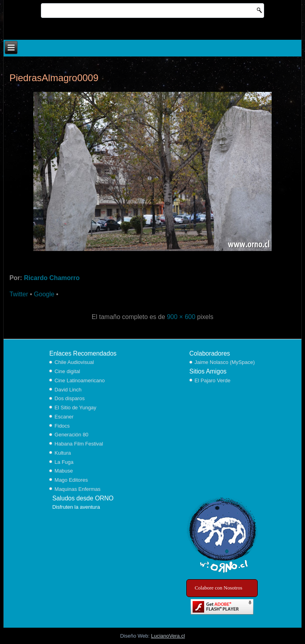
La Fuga (64, 462)
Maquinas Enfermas (77, 489)
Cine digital (67, 371)
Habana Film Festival (79, 444)
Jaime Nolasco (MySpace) (225, 362)
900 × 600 (181, 317)
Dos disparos (69, 398)
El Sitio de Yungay (75, 408)
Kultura (63, 453)
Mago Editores (71, 480)
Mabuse (64, 471)
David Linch (68, 390)
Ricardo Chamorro (52, 278)
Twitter (19, 294)
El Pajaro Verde (212, 380)
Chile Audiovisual (74, 362)
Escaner (64, 417)
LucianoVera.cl (168, 636)
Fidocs (62, 426)
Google (44, 294)
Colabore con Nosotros (218, 588)
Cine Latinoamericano (79, 380)
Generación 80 (71, 435)
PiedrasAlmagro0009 (54, 78)
